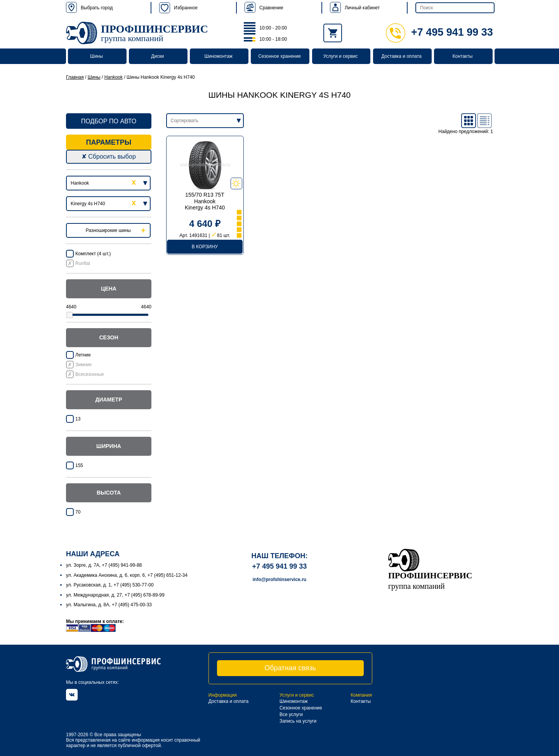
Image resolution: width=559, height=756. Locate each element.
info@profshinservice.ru (279, 580)
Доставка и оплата (402, 56)
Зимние (83, 365)
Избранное (178, 8)
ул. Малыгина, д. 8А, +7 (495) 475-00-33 (109, 605)
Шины (96, 56)
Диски (157, 56)
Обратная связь (290, 668)
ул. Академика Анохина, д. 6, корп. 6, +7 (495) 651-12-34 (127, 575)
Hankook (114, 77)
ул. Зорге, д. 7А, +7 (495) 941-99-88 (104, 565)
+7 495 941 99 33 (439, 32)
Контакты (462, 56)
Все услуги (291, 714)
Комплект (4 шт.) (93, 254)
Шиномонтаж (219, 56)
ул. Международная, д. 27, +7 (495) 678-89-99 (115, 595)
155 (79, 465)
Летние (83, 355)
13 (78, 419)
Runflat (83, 263)
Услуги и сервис (341, 56)
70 (78, 512)
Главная (75, 77)
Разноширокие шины (108, 230)
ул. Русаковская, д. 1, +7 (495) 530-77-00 (110, 585)
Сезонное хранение (279, 56)
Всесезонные (90, 374)
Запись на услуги (298, 721)
